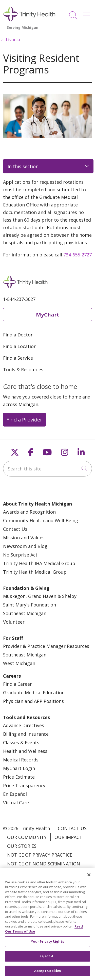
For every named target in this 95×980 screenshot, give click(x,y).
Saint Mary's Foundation (30, 605)
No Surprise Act (20, 555)
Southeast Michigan (25, 613)
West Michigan (19, 663)
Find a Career (17, 684)
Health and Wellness (25, 751)
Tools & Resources (23, 369)
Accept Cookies (48, 974)
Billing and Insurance (26, 734)
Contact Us (15, 529)
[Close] (89, 878)
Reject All (48, 959)
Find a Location (20, 346)
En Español (15, 794)
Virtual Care (16, 803)
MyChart (48, 314)
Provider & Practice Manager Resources (46, 646)
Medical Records (21, 760)
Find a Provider (24, 419)
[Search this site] (48, 469)
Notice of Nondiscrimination (44, 864)
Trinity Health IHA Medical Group (39, 563)
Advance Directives (24, 725)
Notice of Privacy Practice (40, 855)
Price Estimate (19, 777)
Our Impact (68, 837)
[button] (87, 14)
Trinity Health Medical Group (35, 572)
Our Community (27, 837)
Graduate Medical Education (34, 693)
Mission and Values (24, 538)
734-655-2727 (78, 255)
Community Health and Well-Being (41, 520)
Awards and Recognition (29, 512)
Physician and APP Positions (33, 701)
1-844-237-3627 (19, 299)
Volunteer (14, 622)
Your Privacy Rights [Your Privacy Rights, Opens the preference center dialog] (48, 945)
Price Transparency (24, 785)
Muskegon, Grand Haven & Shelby (40, 596)
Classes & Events (21, 743)
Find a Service (18, 358)
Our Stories (22, 846)
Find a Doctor (18, 335)
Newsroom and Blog (25, 546)
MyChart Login (19, 768)
